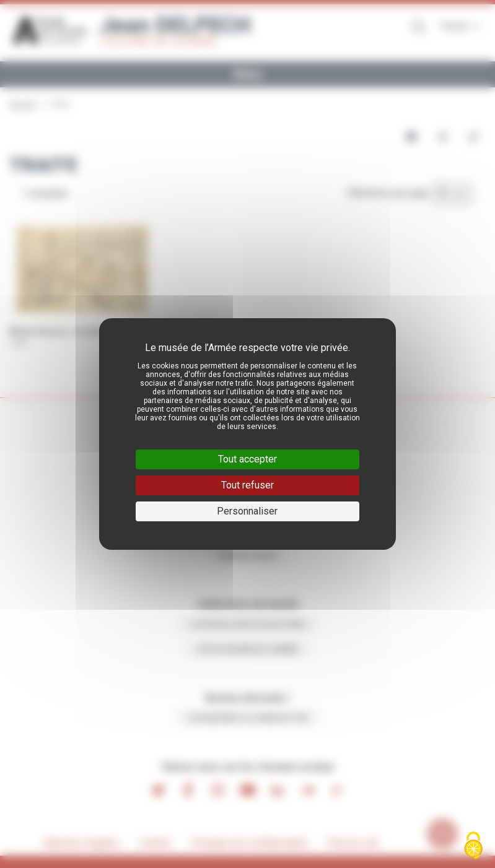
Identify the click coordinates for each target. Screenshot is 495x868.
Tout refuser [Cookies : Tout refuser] (247, 485)
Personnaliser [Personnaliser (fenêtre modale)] (247, 511)
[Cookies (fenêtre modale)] (473, 847)
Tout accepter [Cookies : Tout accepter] (247, 459)
